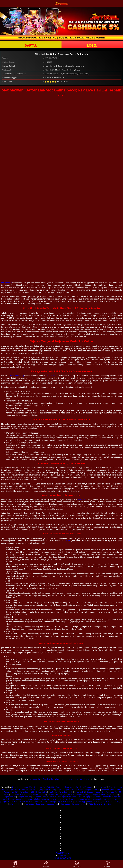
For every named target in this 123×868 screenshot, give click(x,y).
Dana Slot (105, 789)
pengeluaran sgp (83, 794)
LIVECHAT (108, 864)
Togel (4, 789)
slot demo (69, 799)
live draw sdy (115, 799)
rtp (25, 801)
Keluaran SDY (27, 787)
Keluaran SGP (101, 787)
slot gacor (82, 499)
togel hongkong (17, 376)
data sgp (117, 801)
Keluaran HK (41, 792)
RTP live (67, 541)
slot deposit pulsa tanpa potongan (48, 801)
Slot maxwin (6, 283)
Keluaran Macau (93, 792)
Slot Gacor (53, 792)
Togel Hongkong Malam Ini (67, 787)
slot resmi (53, 799)
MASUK (15, 864)
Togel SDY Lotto (63, 853)
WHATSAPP (77, 864)
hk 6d (19, 804)
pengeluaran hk (99, 794)
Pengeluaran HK (14, 789)
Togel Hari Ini (39, 787)
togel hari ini (112, 794)
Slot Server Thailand (19, 794)
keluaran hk (37, 797)
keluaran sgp (71, 797)
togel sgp (40, 804)
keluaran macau (42, 799)
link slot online (52, 376)
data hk (46, 797)
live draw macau (15, 799)
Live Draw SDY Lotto (63, 858)
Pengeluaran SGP (92, 789)
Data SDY (63, 855)
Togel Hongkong (115, 787)
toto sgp (61, 797)
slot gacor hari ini (105, 801)
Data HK (16, 787)
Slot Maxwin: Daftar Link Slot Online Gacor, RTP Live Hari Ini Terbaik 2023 (60, 779)
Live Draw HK (110, 804)
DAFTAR (31, 45)
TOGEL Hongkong (95, 804)
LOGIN (92, 45)
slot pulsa (54, 797)
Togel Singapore (87, 787)
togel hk (61, 799)
